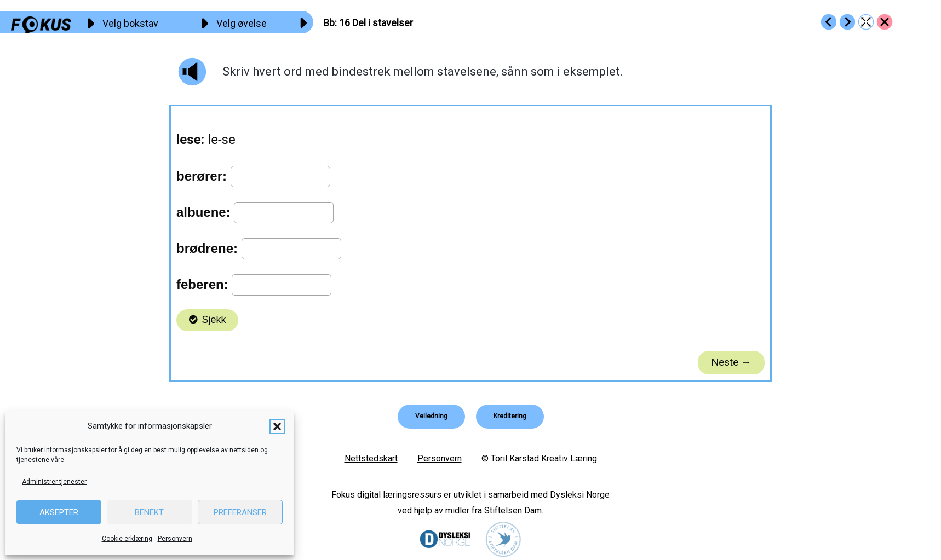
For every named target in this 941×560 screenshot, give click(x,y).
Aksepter (59, 512)
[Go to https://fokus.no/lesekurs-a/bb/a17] (847, 22)
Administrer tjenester (54, 482)
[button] (277, 426)
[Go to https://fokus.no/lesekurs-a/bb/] (885, 22)
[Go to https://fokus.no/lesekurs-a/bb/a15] (829, 22)
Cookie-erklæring (127, 539)
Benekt (149, 512)
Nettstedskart (371, 458)
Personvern (175, 539)
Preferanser (240, 512)
